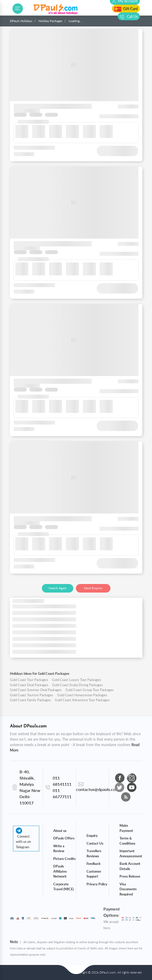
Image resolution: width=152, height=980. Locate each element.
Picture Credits (64, 859)
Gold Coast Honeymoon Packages (82, 695)
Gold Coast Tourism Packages (32, 695)
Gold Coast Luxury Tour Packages (77, 680)
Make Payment (126, 828)
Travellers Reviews (94, 853)
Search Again (58, 588)
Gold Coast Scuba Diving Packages (78, 685)
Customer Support (94, 874)
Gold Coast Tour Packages (29, 680)
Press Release (130, 876)
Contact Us (95, 843)
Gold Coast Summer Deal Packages (36, 690)
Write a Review (59, 849)
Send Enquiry (93, 588)
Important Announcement (131, 853)
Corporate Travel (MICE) (64, 887)
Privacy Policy (97, 884)
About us (60, 831)
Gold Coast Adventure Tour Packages (82, 700)
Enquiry (92, 836)
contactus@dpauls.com (97, 789)
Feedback (94, 864)
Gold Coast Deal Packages (29, 685)
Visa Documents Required (128, 889)
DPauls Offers (64, 838)
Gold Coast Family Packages (30, 700)
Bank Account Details (130, 866)
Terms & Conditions (127, 841)
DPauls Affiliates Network (60, 871)
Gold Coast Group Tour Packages (90, 690)
